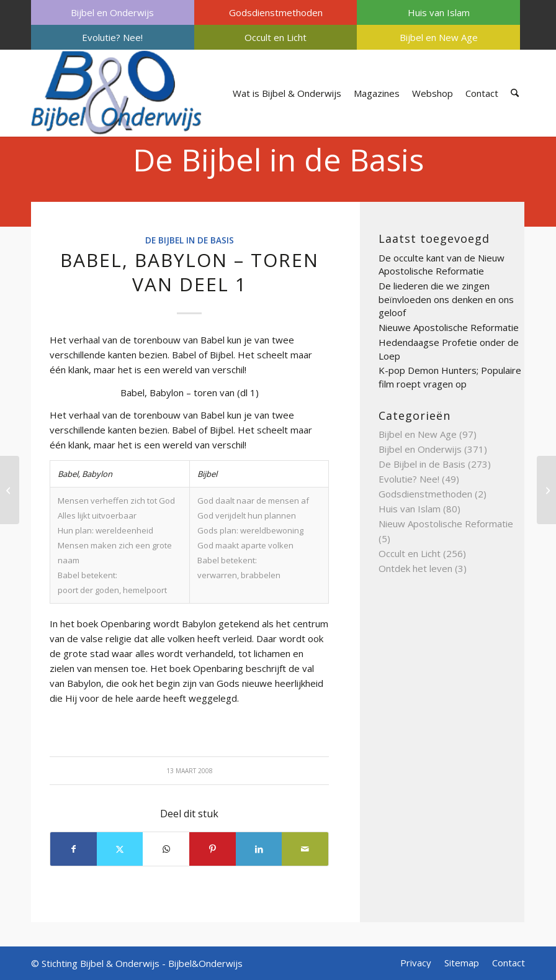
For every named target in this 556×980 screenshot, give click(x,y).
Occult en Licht (276, 37)
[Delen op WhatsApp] (166, 849)
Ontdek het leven (415, 568)
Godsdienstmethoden (276, 12)
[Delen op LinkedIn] (259, 849)
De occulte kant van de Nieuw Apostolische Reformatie (442, 265)
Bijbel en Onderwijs (112, 12)
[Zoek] (515, 93)
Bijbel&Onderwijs (205, 963)
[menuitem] (113, 12)
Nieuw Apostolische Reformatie (446, 524)
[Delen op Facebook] (74, 849)
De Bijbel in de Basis (278, 160)
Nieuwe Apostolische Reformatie (449, 327)
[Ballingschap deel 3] (10, 490)
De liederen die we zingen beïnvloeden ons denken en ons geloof (446, 299)
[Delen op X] (120, 849)
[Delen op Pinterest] (213, 849)
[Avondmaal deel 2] (546, 490)
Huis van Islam (439, 12)
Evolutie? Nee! (112, 37)
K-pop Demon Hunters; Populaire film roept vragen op (450, 377)
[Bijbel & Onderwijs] (116, 93)
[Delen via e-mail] (305, 849)
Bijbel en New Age (439, 37)
